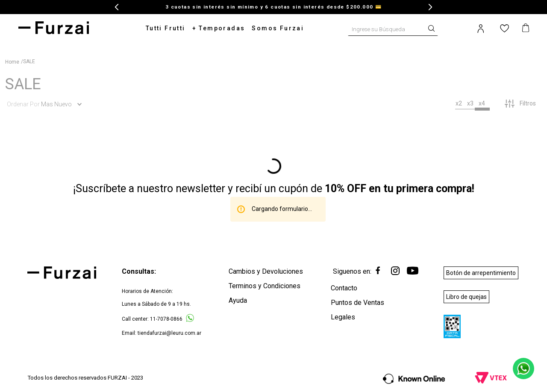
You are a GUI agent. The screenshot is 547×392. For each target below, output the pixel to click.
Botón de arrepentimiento (481, 273)
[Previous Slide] (117, 7)
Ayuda (238, 300)
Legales (343, 317)
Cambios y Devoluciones (266, 271)
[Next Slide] (430, 7)
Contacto (344, 288)
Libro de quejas (466, 297)
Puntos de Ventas (357, 303)
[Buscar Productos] (433, 28)
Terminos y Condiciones (265, 286)
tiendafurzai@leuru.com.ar (169, 333)
